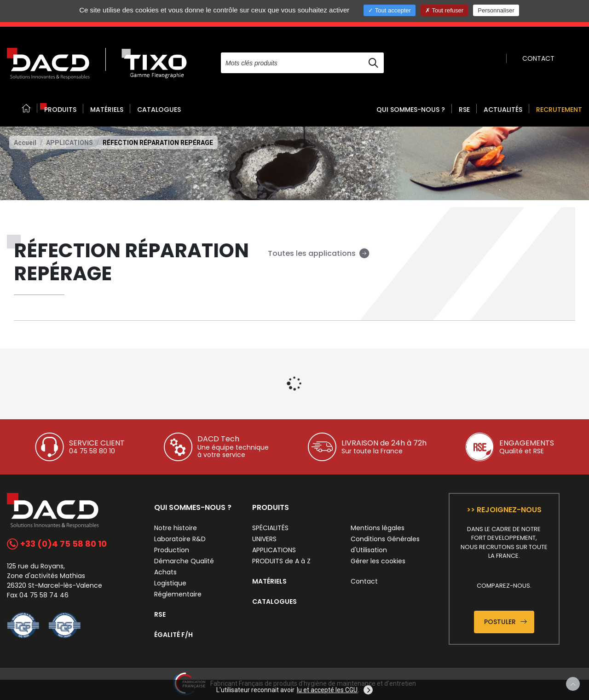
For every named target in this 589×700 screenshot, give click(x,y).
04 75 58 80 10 (92, 451)
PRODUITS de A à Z (281, 561)
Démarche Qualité (184, 561)
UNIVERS (264, 539)
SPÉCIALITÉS (270, 528)
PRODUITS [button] (60, 110)
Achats (165, 572)
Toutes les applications (319, 253)
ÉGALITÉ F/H (173, 635)
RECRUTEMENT (559, 110)
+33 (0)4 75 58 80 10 (57, 544)
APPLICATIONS (69, 143)
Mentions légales (378, 528)
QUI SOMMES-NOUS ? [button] (411, 110)
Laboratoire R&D (180, 539)
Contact (364, 581)
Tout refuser (444, 10)
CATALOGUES (159, 110)
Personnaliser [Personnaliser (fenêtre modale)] (496, 10)
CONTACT (538, 58)
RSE (464, 110)
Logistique (170, 583)
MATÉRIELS (107, 110)
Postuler (505, 622)
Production (172, 550)
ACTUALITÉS (503, 110)
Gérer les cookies (378, 561)
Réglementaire (178, 594)
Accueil (25, 143)
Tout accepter (389, 10)
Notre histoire (176, 528)
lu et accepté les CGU (327, 690)
